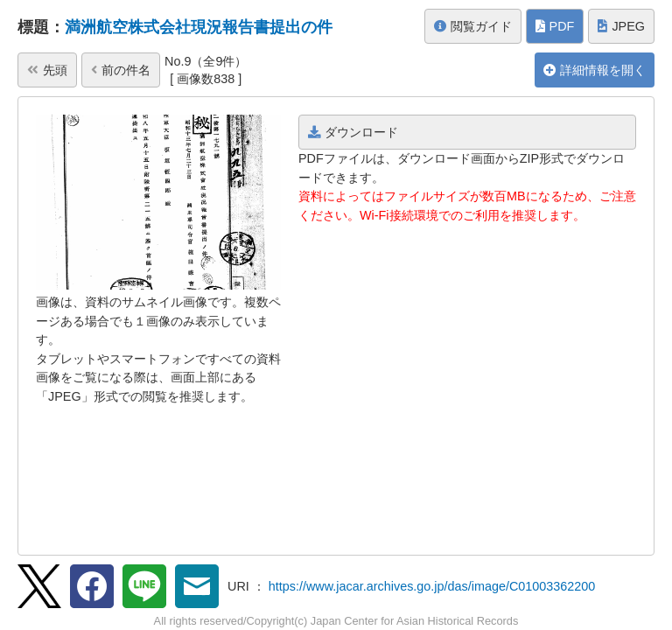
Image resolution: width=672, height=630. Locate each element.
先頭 (47, 70)
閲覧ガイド (473, 26)
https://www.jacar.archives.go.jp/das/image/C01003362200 (432, 586)
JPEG (621, 26)
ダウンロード (353, 132)
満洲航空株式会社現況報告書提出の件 (199, 27)
